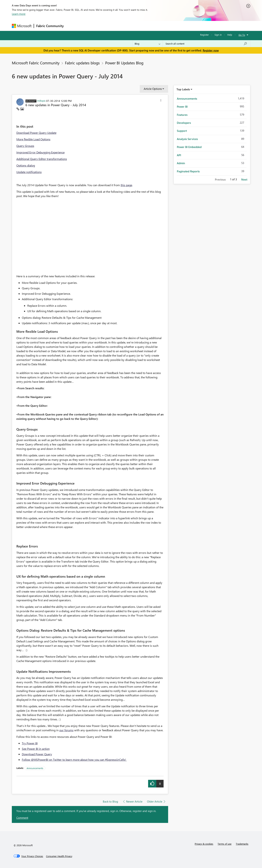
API (179, 155)
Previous (220, 179)
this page (126, 185)
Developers (184, 123)
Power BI (182, 107)
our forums (66, 730)
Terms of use (225, 844)
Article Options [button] (153, 89)
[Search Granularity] (147, 44)
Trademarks (242, 844)
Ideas (103, 26)
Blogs (135, 26)
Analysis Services (187, 139)
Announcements (35, 768)
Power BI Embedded (189, 147)
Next (244, 179)
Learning (149, 26)
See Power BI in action (36, 749)
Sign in (218, 35)
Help (230, 35)
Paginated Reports (188, 171)
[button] (161, 101)
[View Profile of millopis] (41, 101)
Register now (211, 50)
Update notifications (29, 172)
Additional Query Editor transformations (42, 159)
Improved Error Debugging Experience (40, 152)
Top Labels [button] (183, 89)
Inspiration (88, 26)
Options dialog (26, 165)
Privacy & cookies (204, 844)
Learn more (19, 14)
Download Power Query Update (36, 133)
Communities (119, 26)
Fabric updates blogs (82, 63)
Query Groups (25, 146)
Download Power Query (37, 754)
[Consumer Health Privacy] (59, 856)
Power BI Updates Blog (124, 63)
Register (205, 35)
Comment (22, 818)
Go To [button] (242, 35)
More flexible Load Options (33, 139)
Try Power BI (30, 743)
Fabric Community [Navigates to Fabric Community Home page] (50, 26)
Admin (181, 163)
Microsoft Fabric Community (36, 63)
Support (165, 26)
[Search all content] (206, 44)
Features (182, 115)
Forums (72, 26)
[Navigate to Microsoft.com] (22, 26)
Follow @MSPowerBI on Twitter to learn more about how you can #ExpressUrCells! (74, 760)
